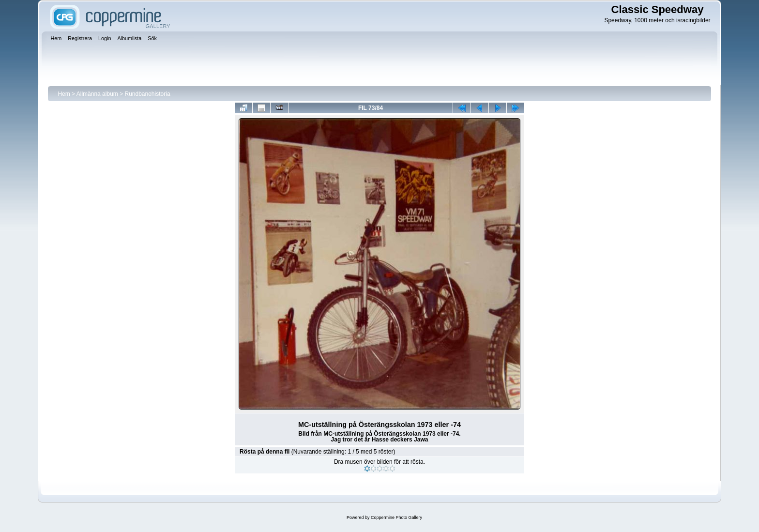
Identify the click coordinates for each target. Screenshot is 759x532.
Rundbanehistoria (147, 94)
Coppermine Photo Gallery (396, 517)
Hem (64, 94)
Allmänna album (97, 94)
